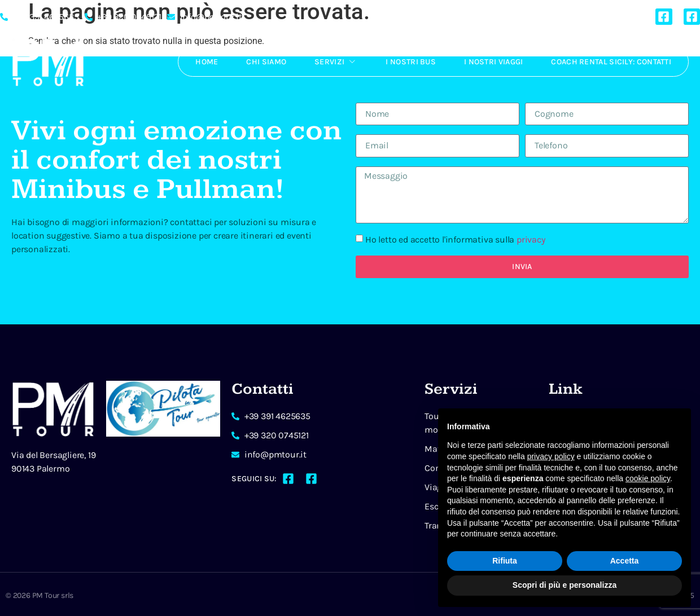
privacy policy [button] (551, 456)
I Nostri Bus (411, 62)
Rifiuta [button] (505, 561)
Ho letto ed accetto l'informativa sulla (455, 239)
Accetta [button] (625, 561)
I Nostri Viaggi (494, 62)
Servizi (336, 61)
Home (207, 62)
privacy (531, 239)
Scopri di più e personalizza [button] (565, 585)
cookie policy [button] (648, 478)
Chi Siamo (266, 62)
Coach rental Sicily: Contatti (611, 62)
